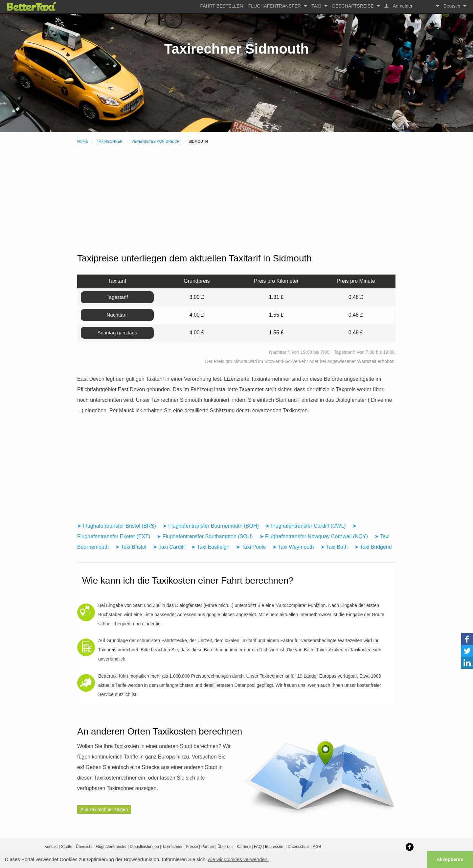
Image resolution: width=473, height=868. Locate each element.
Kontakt (51, 847)
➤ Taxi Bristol (131, 547)
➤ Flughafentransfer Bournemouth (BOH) (211, 526)
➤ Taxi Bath (334, 547)
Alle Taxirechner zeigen (104, 809)
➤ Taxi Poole (251, 547)
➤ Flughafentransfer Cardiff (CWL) (306, 526)
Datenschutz (299, 847)
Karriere (244, 847)
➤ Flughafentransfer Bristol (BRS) (117, 526)
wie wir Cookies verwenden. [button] (238, 859)
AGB (317, 847)
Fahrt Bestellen (222, 6)
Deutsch (452, 6)
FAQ (258, 847)
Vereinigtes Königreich (156, 141)
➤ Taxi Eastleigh (210, 547)
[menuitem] (222, 6)
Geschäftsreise (353, 6)
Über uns (225, 847)
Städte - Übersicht (77, 847)
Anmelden (403, 6)
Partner (208, 847)
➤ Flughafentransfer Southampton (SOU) (205, 536)
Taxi (316, 6)
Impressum (275, 847)
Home (83, 141)
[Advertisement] (236, 199)
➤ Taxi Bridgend (373, 547)
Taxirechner (110, 141)
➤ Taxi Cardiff (169, 547)
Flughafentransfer (275, 6)
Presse (192, 847)
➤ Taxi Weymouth (293, 547)
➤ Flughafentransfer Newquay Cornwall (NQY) (314, 536)
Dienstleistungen (144, 847)
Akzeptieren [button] (450, 859)
